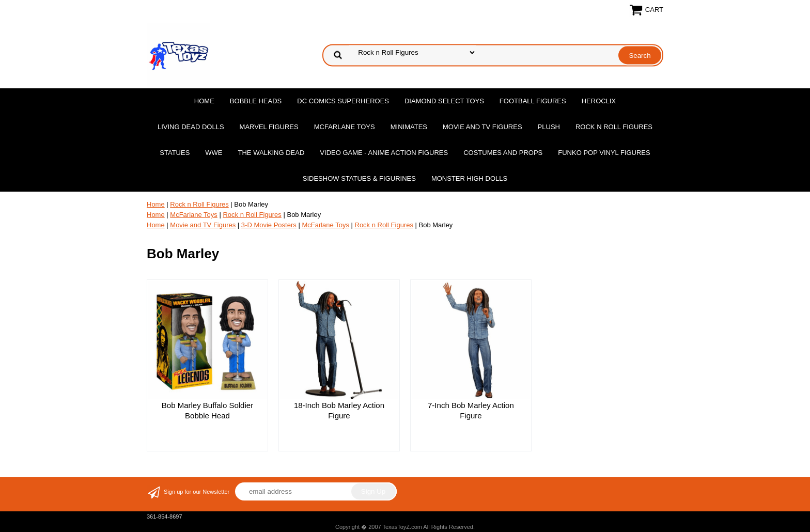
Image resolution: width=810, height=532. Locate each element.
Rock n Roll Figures (614, 127)
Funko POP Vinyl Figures (604, 153)
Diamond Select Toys (444, 101)
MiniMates (409, 127)
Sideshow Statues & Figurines (359, 178)
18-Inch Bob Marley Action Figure (339, 410)
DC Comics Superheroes (343, 101)
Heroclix (599, 101)
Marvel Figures (269, 127)
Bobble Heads (256, 101)
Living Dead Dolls (191, 127)
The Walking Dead (271, 153)
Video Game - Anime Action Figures (384, 153)
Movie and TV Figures (482, 127)
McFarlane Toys (345, 127)
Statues (175, 153)
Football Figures (533, 101)
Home (204, 101)
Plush (549, 127)
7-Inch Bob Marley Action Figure (471, 410)
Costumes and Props (503, 153)
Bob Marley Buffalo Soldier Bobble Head (207, 410)
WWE (214, 153)
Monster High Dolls (469, 178)
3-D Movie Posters (269, 225)
